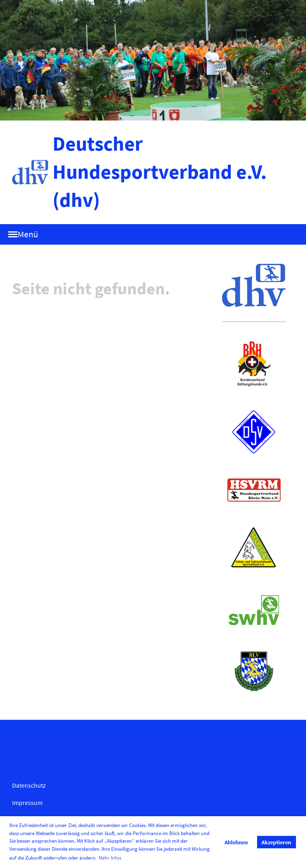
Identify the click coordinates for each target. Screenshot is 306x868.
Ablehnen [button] (236, 842)
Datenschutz (29, 785)
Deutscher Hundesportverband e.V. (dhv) (160, 172)
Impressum (27, 803)
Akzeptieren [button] (276, 842)
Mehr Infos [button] (110, 858)
